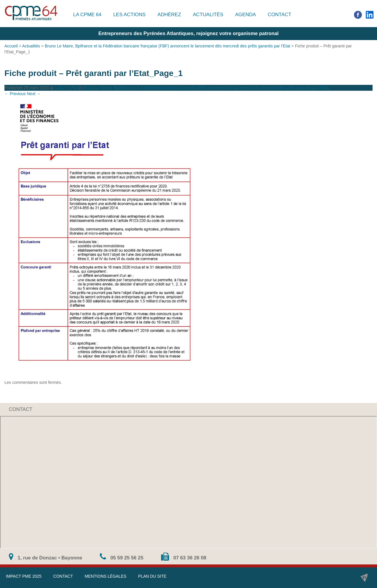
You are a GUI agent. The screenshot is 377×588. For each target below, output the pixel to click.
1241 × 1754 (66, 88)
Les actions (129, 15)
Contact (280, 15)
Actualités (208, 15)
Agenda (245, 15)
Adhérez (169, 15)
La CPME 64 (87, 15)
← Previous (15, 94)
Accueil (11, 46)
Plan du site (152, 576)
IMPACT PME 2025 (24, 576)
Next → (34, 94)
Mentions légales (105, 576)
